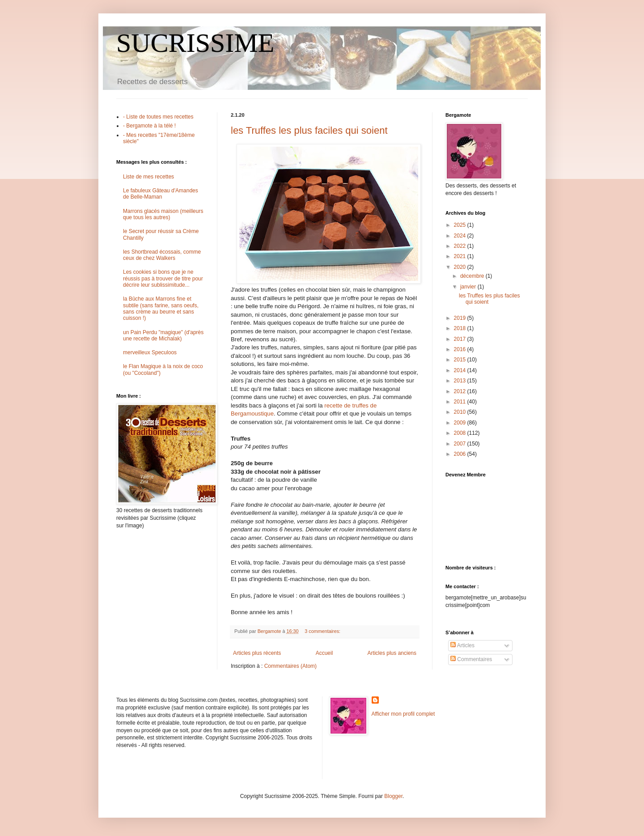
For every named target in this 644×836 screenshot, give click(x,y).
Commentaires (471, 659)
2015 (461, 360)
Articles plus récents (257, 653)
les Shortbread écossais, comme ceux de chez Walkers (162, 255)
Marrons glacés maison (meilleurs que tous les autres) (163, 214)
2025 (461, 225)
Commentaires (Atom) (290, 666)
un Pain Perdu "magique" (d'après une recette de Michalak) (163, 335)
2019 (461, 318)
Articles (462, 645)
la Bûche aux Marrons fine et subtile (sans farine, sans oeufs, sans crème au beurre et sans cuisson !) (161, 308)
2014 (461, 370)
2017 (461, 339)
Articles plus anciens (392, 653)
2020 (461, 267)
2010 (461, 412)
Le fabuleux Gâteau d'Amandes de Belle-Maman (161, 194)
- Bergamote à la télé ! (149, 126)
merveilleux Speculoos (150, 352)
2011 (461, 402)
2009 (461, 423)
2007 (461, 444)
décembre (473, 276)
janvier (469, 287)
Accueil (324, 653)
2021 (461, 256)
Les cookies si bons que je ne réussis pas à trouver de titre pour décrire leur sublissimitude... (163, 278)
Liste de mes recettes (148, 177)
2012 (461, 391)
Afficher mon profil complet (403, 714)
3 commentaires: (323, 631)
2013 (461, 381)
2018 (461, 328)
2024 (461, 236)
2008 (461, 433)
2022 (461, 246)
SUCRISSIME (195, 43)
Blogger (393, 796)
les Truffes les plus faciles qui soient (309, 130)
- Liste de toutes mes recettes (158, 117)
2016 (461, 349)
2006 (461, 454)
